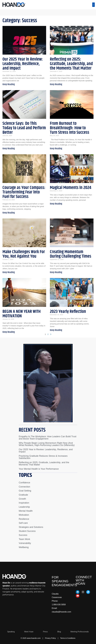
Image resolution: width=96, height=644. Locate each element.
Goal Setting (25, 491)
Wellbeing (24, 547)
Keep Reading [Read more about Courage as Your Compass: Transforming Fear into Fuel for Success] (9, 213)
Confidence (24, 483)
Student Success (27, 531)
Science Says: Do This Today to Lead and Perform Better (24, 128)
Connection (24, 487)
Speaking (11, 632)
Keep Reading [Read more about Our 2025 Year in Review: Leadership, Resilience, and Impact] (9, 84)
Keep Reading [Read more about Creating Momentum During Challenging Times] (56, 272)
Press (45, 632)
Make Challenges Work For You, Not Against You (24, 254)
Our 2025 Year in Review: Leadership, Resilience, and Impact (23, 64)
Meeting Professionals (80, 632)
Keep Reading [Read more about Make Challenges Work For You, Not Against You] (9, 272)
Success (23, 535)
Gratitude (23, 495)
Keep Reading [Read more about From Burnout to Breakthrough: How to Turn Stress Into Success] (56, 149)
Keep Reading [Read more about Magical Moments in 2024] (56, 204)
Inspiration (24, 503)
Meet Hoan (29, 632)
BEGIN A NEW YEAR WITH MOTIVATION (22, 314)
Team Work (24, 539)
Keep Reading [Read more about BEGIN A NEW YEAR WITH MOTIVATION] (9, 332)
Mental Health (26, 511)
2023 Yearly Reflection (68, 312)
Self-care (23, 523)
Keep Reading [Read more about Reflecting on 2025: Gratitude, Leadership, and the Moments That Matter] (56, 84)
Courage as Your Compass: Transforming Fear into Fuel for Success (24, 192)
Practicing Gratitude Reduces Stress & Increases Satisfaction (43, 457)
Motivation (24, 515)
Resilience (24, 519)
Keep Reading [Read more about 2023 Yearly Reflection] (56, 330)
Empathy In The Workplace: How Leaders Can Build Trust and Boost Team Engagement (48, 438)
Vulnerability (25, 543)
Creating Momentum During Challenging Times (71, 254)
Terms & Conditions (68, 638)
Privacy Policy (50, 638)
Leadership (24, 507)
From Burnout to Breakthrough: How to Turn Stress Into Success (70, 128)
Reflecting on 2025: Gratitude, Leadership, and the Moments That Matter (71, 64)
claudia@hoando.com (61, 612)
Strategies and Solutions (31, 527)
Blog (59, 632)
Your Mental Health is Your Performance (39, 469)
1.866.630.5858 (59, 605)
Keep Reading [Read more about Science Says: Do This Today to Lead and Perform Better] (9, 149)
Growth (22, 499)
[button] (93, 5)
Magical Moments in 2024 (71, 188)
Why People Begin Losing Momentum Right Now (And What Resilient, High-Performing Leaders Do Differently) (47, 444)
